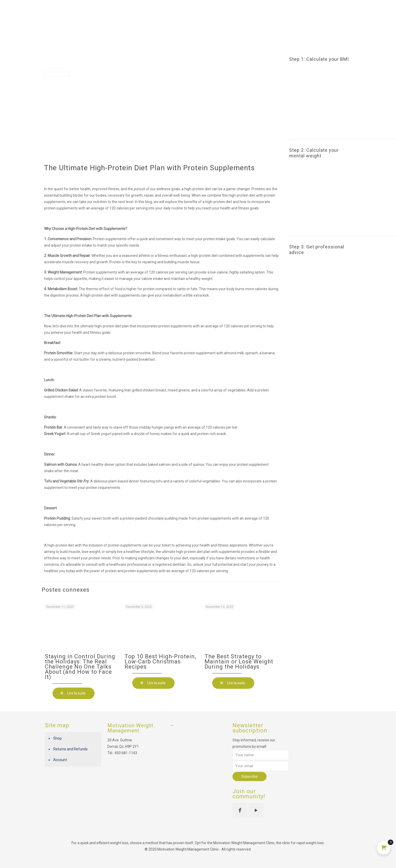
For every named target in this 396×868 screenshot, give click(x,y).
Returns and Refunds (70, 749)
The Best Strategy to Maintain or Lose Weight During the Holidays (239, 662)
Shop (58, 738)
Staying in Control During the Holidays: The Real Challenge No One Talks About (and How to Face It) (80, 667)
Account (60, 760)
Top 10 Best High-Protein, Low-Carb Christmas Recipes (160, 662)
